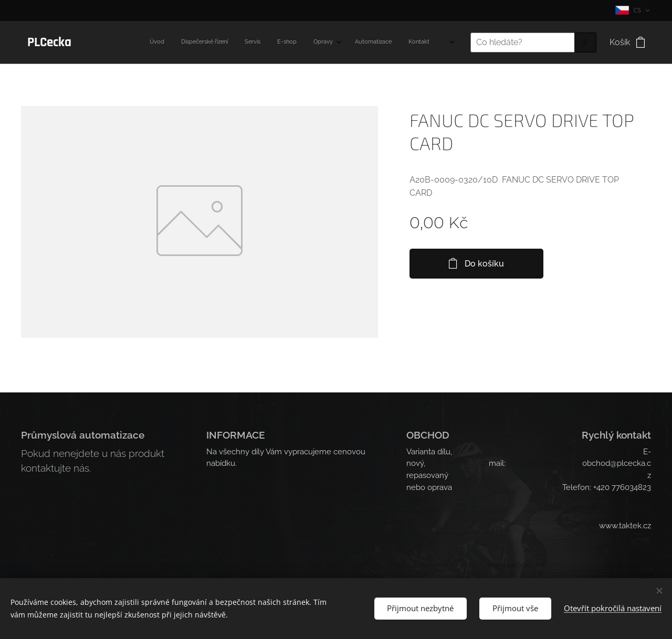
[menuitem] (298, 42)
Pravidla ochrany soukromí (254, 512)
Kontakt (421, 512)
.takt (624, 546)
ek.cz (641, 546)
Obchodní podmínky (243, 500)
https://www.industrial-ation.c (598, 507)
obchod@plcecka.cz (544, 464)
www (606, 546)
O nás (417, 499)
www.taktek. (509, 566)
